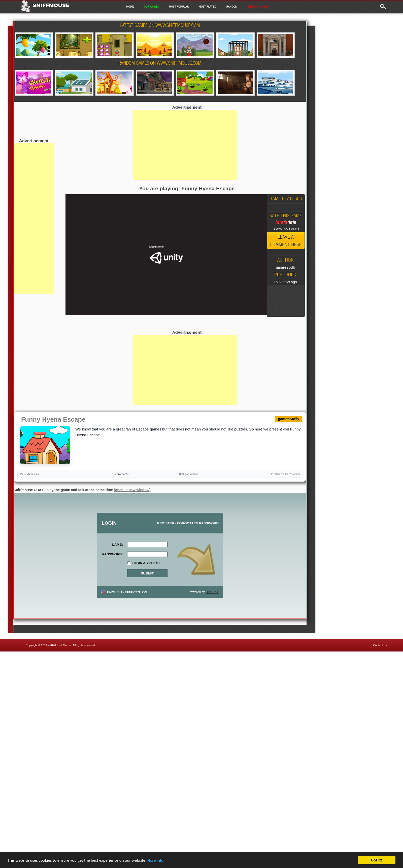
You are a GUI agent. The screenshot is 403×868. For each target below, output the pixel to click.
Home (130, 6)
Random (232, 6)
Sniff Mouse (64, 645)
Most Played (208, 6)
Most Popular (179, 6)
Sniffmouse (51, 5)
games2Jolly (286, 267)
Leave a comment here (286, 240)
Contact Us (380, 645)
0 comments (121, 474)
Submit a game (257, 6)
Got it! (377, 860)
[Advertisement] (34, 219)
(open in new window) (132, 490)
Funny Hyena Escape (53, 419)
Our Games (151, 6)
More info (155, 860)
